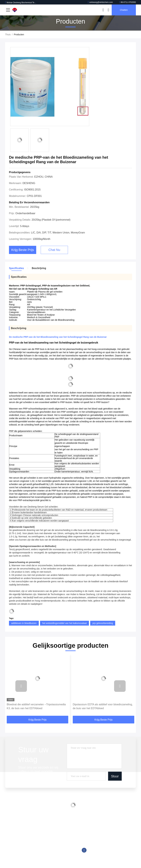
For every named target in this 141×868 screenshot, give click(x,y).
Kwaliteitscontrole (14, 836)
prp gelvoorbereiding (103, 623)
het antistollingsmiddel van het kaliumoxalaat (64, 623)
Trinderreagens (43, 848)
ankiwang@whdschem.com (100, 2)
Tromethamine (42, 842)
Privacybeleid (12, 854)
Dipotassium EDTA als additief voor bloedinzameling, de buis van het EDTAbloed (103, 706)
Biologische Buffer (44, 854)
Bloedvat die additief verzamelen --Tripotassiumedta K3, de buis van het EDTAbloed (36, 706)
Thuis (8, 34)
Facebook (84, 850)
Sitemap (9, 848)
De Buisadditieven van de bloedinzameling (56, 824)
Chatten (124, 10)
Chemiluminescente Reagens (50, 830)
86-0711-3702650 (128, 2)
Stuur (115, 776)
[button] (21, 686)
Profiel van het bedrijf (16, 824)
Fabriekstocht (12, 830)
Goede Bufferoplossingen (48, 836)
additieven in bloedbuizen (24, 623)
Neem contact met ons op (18, 842)
